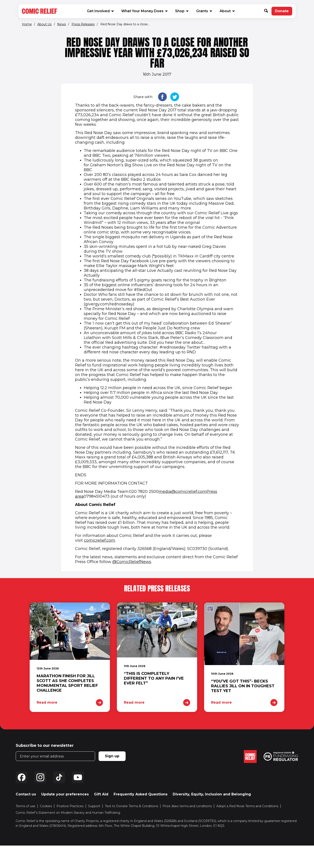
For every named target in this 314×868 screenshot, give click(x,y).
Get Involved (100, 11)
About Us (44, 24)
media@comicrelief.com (183, 492)
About (227, 11)
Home (27, 24)
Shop (182, 11)
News (61, 24)
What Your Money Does (144, 11)
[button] (268, 11)
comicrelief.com (100, 540)
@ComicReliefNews (132, 562)
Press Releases (83, 24)
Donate (284, 12)
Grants (204, 11)
